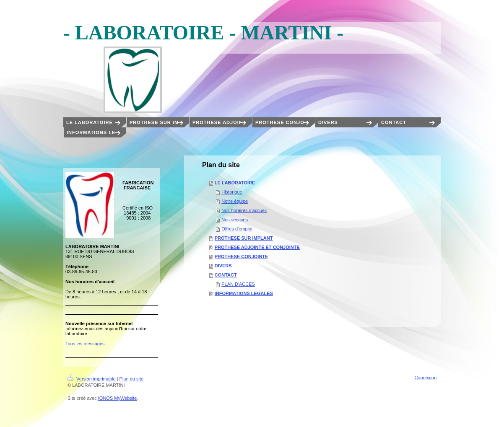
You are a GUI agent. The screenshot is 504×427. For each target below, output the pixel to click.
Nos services (235, 220)
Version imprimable (92, 379)
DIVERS (223, 266)
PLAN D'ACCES (238, 284)
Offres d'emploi (237, 229)
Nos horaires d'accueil (244, 210)
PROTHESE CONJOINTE (242, 256)
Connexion (425, 378)
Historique (232, 192)
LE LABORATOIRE (235, 183)
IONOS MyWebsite (118, 398)
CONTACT (226, 275)
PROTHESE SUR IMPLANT (244, 238)
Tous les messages (85, 344)
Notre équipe (235, 201)
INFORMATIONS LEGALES (244, 293)
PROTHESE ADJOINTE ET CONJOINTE (257, 247)
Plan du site (131, 379)
